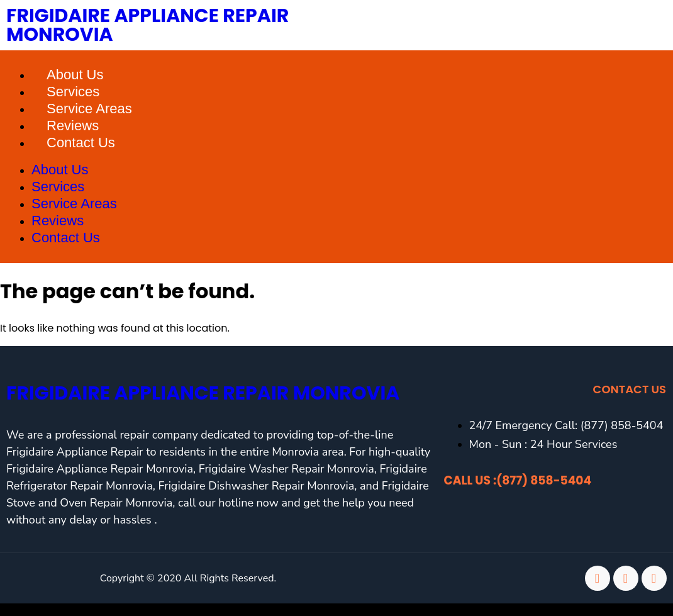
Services (73, 92)
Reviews (73, 126)
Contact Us (81, 143)
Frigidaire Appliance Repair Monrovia (147, 25)
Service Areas (89, 109)
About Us (75, 75)
